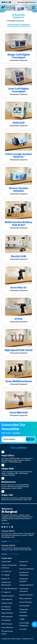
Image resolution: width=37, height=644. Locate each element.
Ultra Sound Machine (27, 569)
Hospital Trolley (7, 603)
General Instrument (26, 595)
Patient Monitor (7, 599)
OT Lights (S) (6, 592)
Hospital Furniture (8, 596)
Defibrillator (24, 616)
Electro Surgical (7, 624)
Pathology (23, 565)
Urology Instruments (26, 585)
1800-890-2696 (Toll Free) (27, 2)
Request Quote (26, 8)
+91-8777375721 (14, 541)
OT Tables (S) (6, 571)
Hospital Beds (6, 562)
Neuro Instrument (25, 598)
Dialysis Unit (24, 562)
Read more (5, 523)
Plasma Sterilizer (7, 613)
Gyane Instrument (26, 602)
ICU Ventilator (6, 620)
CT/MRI (22, 619)
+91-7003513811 (13, 554)
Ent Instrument (24, 606)
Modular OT (6, 579)
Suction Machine (7, 627)
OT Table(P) (6, 575)
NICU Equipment (7, 617)
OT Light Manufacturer (9, 589)
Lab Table (23, 629)
